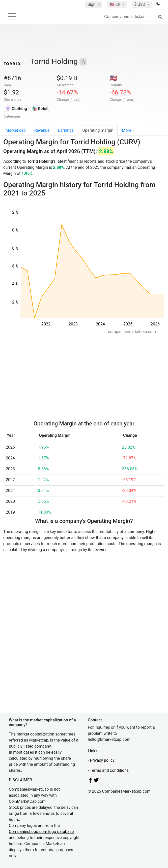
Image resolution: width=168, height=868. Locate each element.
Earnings (66, 130)
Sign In (94, 4)
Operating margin (98, 130)
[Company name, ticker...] (132, 17)
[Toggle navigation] (12, 16)
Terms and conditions (109, 770)
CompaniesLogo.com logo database (41, 832)
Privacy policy (102, 760)
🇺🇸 (116, 4)
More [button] (127, 130)
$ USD (140, 4)
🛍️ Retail (40, 109)
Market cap (16, 130)
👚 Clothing (16, 109)
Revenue (42, 130)
